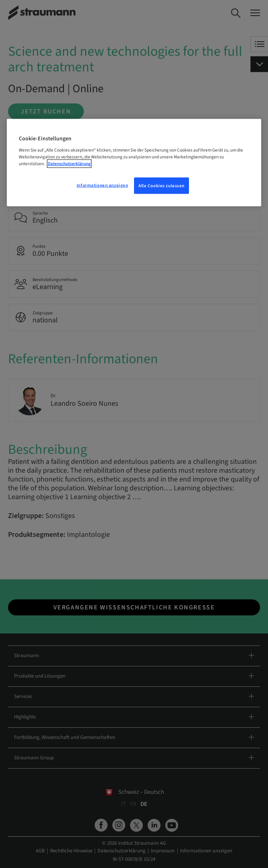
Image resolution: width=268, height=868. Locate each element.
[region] (134, 163)
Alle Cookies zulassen (161, 185)
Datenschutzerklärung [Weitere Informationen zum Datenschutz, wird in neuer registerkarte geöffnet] (69, 164)
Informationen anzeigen (103, 185)
